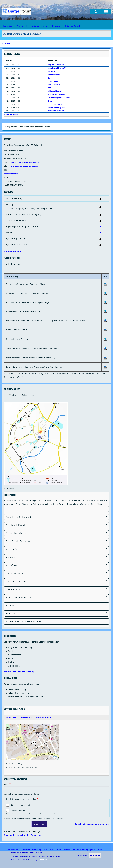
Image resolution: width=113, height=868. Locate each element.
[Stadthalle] (56, 605)
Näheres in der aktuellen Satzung (19, 671)
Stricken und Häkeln (56, 94)
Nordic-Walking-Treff (57, 68)
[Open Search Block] (95, 12)
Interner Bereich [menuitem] (73, 26)
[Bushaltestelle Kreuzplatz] (56, 525)
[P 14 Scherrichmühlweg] (56, 581)
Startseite (6, 43)
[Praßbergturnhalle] (56, 589)
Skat (50, 101)
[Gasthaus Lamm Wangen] (56, 533)
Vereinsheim (11, 717)
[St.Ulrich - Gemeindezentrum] (56, 597)
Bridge (51, 78)
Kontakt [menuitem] (56, 26)
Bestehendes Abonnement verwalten (92, 824)
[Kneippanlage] (56, 557)
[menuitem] (13, 849)
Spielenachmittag (55, 104)
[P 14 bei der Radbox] (56, 573)
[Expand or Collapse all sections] (106, 509)
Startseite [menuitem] (7, 26)
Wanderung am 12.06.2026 (59, 98)
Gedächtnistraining (56, 111)
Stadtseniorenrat (18, 810)
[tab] (11, 717)
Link (101, 227)
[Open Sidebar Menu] (106, 12)
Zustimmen (83, 855)
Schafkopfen (53, 81)
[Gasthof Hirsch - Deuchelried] (56, 541)
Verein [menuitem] (21, 27)
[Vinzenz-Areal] (56, 613)
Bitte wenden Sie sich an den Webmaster (22, 835)
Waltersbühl (26, 717)
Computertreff (54, 75)
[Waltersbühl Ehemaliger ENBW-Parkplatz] (56, 622)
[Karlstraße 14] (56, 549)
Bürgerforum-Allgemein (21, 805)
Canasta (51, 71)
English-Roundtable (56, 65)
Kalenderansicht (12, 114)
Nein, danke (95, 855)
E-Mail (6, 785)
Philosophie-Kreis (55, 91)
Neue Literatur (54, 84)
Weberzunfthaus (43, 717)
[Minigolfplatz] (56, 565)
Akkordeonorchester (57, 88)
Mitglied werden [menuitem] (39, 26)
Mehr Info (43, 860)
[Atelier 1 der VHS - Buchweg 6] (56, 517)
